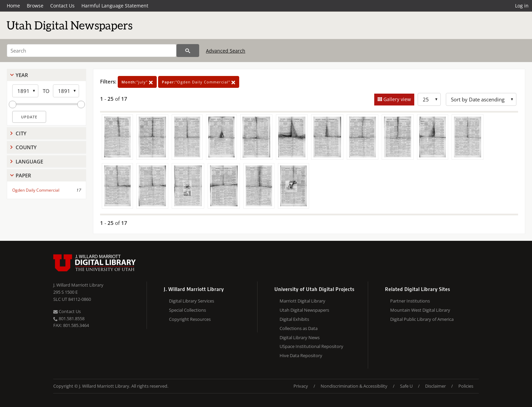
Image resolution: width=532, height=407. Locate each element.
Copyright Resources (190, 319)
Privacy (301, 386)
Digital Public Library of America (422, 319)
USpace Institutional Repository (311, 346)
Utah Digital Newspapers (304, 310)
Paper (23, 175)
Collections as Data (299, 328)
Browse (35, 6)
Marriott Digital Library (302, 301)
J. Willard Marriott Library (78, 285)
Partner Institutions (410, 301)
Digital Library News (300, 337)
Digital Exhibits (294, 319)
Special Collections (187, 310)
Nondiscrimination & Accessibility (354, 386)
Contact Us (62, 6)
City (21, 133)
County (26, 147)
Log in (522, 6)
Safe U (406, 386)
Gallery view (396, 99)
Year (22, 75)
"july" (137, 82)
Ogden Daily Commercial (36, 190)
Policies (466, 386)
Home (13, 6)
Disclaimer (435, 386)
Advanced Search (226, 51)
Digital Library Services (192, 301)
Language (29, 161)
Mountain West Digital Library (420, 310)
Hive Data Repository (301, 355)
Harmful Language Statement (115, 6)
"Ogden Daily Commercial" (199, 82)
